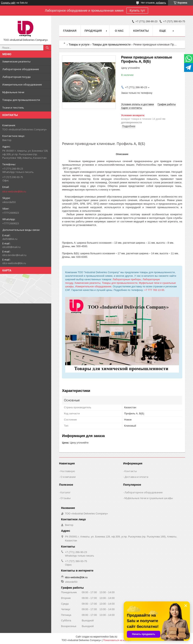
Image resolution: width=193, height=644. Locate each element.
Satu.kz (113, 637)
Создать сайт (8, 3)
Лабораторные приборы (127, 279)
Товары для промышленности (21, 100)
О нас (119, 31)
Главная (70, 31)
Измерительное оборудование (22, 84)
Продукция (93, 31)
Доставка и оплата (136, 477)
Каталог (65, 492)
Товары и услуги (79, 45)
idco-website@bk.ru (14, 191)
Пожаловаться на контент (117, 640)
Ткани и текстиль (13, 108)
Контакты (141, 31)
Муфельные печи (13, 92)
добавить (161, 3)
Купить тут (137, 11)
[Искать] (47, 48)
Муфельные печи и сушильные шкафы (149, 498)
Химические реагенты (16, 61)
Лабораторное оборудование (144, 492)
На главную (68, 471)
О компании (68, 477)
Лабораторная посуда (16, 77)
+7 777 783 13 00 (154, 290)
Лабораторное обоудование (21, 69)
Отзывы (66, 498)
